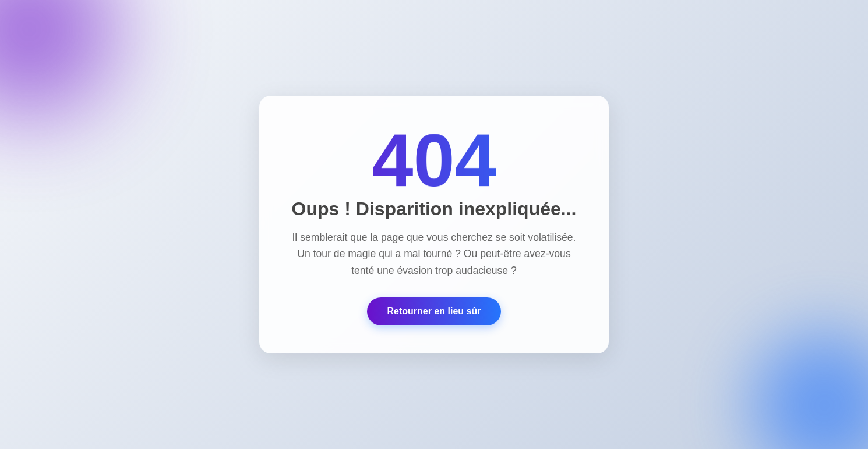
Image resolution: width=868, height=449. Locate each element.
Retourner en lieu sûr (434, 311)
